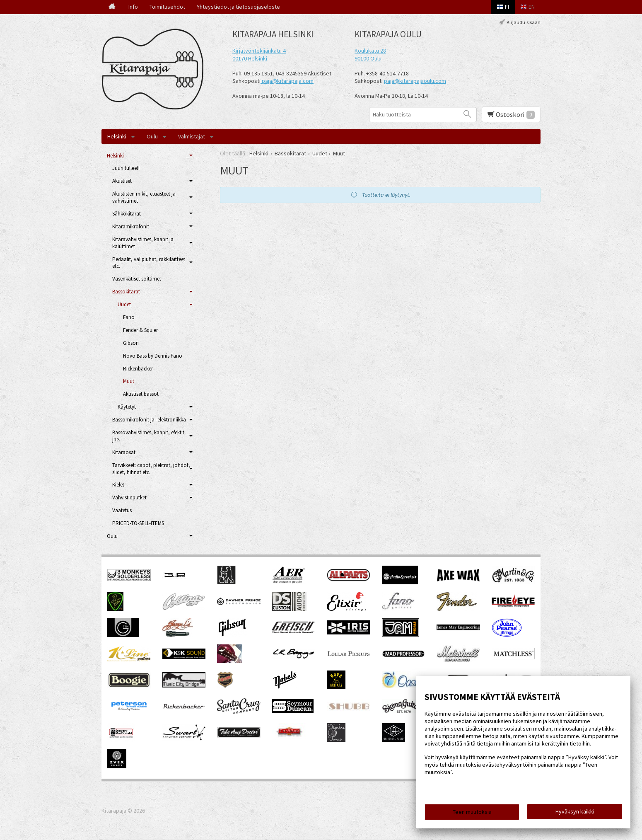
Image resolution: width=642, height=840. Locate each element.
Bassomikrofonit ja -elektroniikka (149, 420)
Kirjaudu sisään (524, 22)
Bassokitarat (126, 292)
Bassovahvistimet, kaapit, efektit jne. (148, 436)
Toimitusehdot (167, 7)
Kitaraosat (124, 452)
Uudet (124, 304)
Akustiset (122, 181)
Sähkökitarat (127, 214)
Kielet (118, 485)
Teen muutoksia (472, 812)
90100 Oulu (368, 58)
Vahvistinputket (129, 497)
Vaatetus (122, 510)
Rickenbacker (138, 369)
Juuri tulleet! (126, 168)
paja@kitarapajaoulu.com (415, 81)
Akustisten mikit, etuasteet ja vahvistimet (144, 197)
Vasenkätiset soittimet (137, 279)
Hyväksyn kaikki (575, 811)
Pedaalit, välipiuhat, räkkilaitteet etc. (149, 263)
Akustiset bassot (141, 394)
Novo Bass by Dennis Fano (153, 356)
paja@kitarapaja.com (288, 81)
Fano (129, 317)
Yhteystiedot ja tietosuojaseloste (238, 7)
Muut (129, 381)
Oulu (152, 136)
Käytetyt (127, 407)
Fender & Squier (140, 330)
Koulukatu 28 (370, 51)
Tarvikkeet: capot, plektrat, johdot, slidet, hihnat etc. (151, 469)
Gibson (131, 343)
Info (133, 7)
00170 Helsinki (250, 58)
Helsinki (117, 136)
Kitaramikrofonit (131, 226)
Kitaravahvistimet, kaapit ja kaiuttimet (143, 243)
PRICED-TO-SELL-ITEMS (138, 523)
